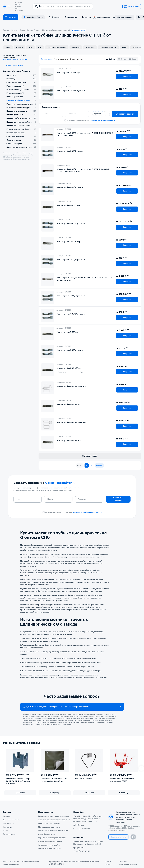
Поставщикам (9, 834)
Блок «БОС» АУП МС (84, 779)
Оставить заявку (125, 17)
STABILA (19, 47)
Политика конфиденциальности (128, 863)
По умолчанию (47, 59)
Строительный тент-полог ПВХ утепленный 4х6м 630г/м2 (54, 780)
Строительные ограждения (50, 841)
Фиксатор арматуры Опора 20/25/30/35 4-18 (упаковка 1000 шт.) (19, 781)
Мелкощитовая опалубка (49, 823)
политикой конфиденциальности (103, 120)
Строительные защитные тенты (52, 838)
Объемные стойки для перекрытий (53, 831)
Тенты (8, 47)
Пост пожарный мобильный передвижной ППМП (122, 780)
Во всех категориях (13, 66)
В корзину (127, 76)
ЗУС (40, 47)
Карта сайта (108, 863)
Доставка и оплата (11, 820)
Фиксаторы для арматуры (50, 849)
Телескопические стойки (49, 845)
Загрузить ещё (90, 456)
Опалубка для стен (46, 834)
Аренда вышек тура (104, 17)
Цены (5, 831)
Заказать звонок (118, 837)
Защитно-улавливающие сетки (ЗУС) (54, 820)
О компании (8, 823)
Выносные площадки (108, 47)
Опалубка (76, 47)
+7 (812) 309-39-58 (82, 829)
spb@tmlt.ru (132, 7)
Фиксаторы (90, 47)
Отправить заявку (125, 114)
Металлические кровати (57, 47)
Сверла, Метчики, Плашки (16, 71)
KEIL (30, 47)
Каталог (11, 17)
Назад (80, 465)
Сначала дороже (76, 59)
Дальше (99, 465)
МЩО (124, 47)
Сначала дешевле (61, 59)
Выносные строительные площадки (54, 816)
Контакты (86, 17)
